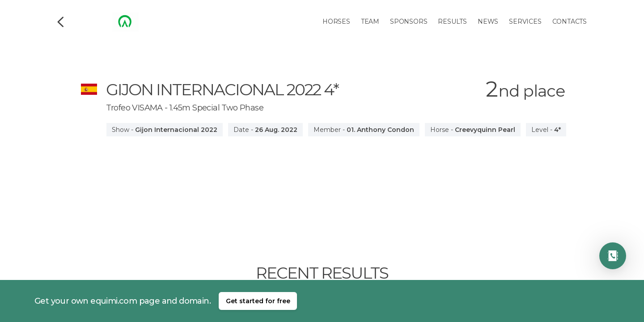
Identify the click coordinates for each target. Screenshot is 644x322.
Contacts (570, 21)
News (488, 21)
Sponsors (409, 21)
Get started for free (258, 301)
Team (370, 21)
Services (525, 21)
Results (452, 21)
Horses (336, 21)
